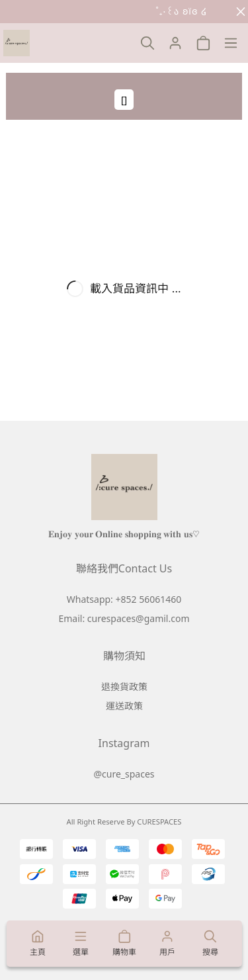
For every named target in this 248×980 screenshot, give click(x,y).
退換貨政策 (124, 687)
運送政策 (124, 706)
